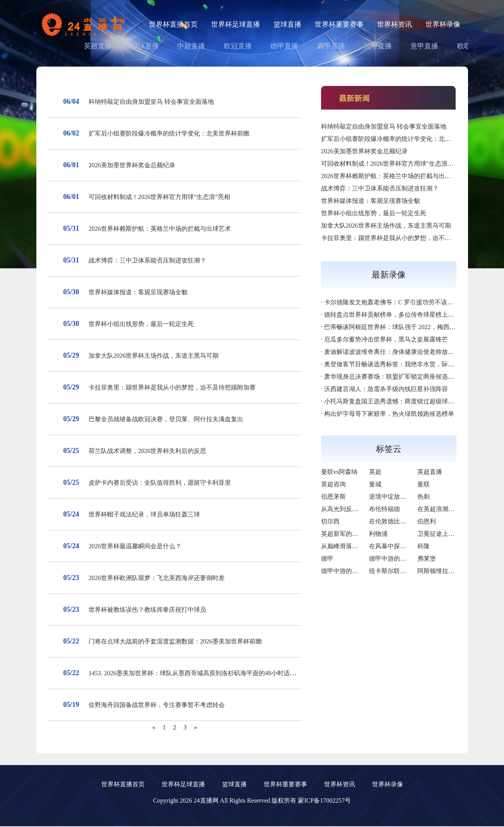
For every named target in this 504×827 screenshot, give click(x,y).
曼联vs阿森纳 (339, 472)
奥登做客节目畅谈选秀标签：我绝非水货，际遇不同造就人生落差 (414, 364)
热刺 (424, 497)
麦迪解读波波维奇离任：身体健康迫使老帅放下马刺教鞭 (401, 352)
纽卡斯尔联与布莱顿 (397, 571)
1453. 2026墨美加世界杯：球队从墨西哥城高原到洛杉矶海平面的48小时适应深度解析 (205, 673)
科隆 (424, 546)
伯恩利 (427, 521)
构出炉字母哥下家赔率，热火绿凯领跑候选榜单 (389, 414)
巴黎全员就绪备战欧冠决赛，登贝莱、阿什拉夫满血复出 (166, 419)
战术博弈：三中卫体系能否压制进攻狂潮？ (147, 260)
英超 (375, 472)
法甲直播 (378, 46)
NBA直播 (145, 46)
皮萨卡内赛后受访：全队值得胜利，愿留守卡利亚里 (160, 483)
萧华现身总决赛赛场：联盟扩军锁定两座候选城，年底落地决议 (411, 377)
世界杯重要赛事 (339, 24)
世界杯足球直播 (236, 24)
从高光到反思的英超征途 (355, 509)
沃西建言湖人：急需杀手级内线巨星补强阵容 (386, 389)
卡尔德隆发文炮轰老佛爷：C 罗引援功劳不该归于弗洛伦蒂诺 (407, 302)
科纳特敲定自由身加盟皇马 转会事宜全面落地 (151, 102)
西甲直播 (331, 46)
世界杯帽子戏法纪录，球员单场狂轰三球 (144, 514)
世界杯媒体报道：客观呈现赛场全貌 (138, 292)
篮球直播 (287, 24)
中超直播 (191, 46)
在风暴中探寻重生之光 (400, 546)
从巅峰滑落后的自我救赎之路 (361, 546)
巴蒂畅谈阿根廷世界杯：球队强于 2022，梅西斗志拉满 (399, 327)
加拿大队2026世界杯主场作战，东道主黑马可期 (154, 356)
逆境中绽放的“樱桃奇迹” (403, 497)
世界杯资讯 (395, 24)
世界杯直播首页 (173, 24)
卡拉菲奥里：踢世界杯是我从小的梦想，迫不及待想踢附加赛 (172, 387)
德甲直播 (284, 46)
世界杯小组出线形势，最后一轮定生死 (141, 324)
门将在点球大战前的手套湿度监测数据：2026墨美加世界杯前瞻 (175, 641)
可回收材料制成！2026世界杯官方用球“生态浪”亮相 (159, 197)
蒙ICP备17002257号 (324, 800)
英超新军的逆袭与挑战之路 (358, 534)
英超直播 (98, 46)
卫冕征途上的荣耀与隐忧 (451, 534)
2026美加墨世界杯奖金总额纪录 (132, 165)
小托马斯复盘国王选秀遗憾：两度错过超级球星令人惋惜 (401, 401)
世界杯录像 (443, 24)
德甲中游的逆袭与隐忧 (352, 571)
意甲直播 (424, 46)
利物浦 (378, 534)
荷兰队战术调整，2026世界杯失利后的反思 (147, 451)
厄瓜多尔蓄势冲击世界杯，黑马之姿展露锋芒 (386, 339)
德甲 (327, 558)
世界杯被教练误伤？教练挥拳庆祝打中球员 (147, 610)
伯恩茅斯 (333, 497)
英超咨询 (333, 484)
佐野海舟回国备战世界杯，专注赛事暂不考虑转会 (157, 705)
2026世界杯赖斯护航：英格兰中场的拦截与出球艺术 (160, 229)
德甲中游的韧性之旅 (397, 558)
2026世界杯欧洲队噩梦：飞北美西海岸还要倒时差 (157, 578)
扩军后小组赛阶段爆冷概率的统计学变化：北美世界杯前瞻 (169, 133)
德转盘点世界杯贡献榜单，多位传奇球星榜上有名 (392, 315)
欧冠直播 (238, 46)
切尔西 (330, 521)
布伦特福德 (384, 509)
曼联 (424, 484)
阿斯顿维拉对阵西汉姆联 (451, 571)
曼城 (375, 484)
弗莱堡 (427, 558)
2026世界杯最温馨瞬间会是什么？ (135, 546)
